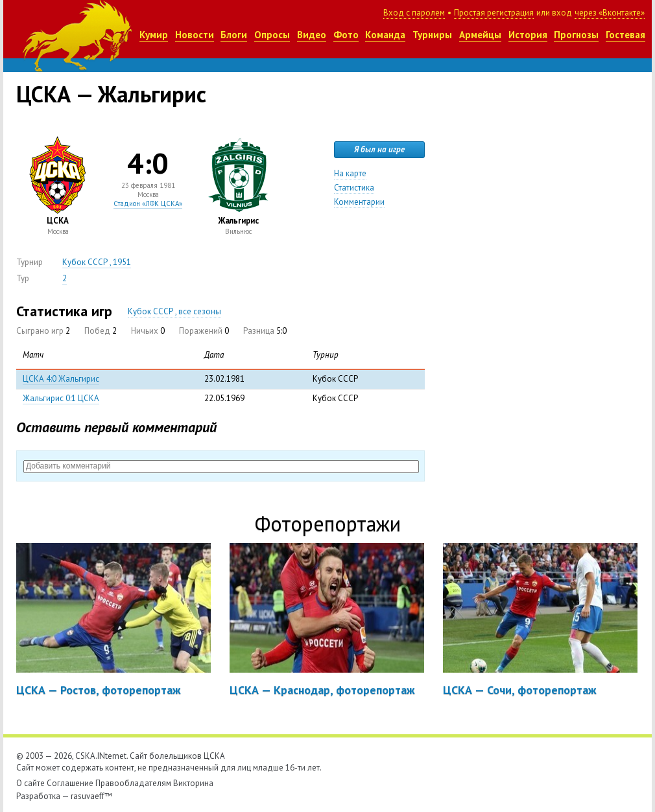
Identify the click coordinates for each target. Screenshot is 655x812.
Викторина (193, 783)
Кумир (154, 35)
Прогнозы (576, 35)
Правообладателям (133, 783)
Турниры (432, 35)
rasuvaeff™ (91, 796)
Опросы (272, 35)
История (528, 35)
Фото (346, 35)
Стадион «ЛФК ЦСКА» (148, 203)
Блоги (234, 35)
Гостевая (625, 35)
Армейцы (480, 35)
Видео (312, 35)
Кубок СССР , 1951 (97, 262)
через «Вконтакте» (610, 13)
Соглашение (70, 783)
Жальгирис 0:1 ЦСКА (61, 398)
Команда (385, 35)
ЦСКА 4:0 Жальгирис (61, 379)
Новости (195, 35)
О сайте (30, 783)
